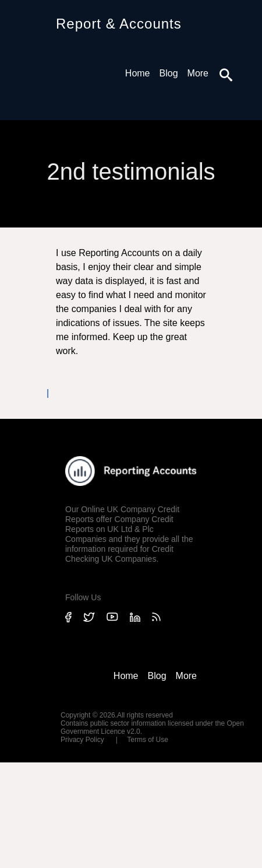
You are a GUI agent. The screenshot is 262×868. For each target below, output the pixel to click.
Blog (169, 73)
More (198, 73)
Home (138, 73)
